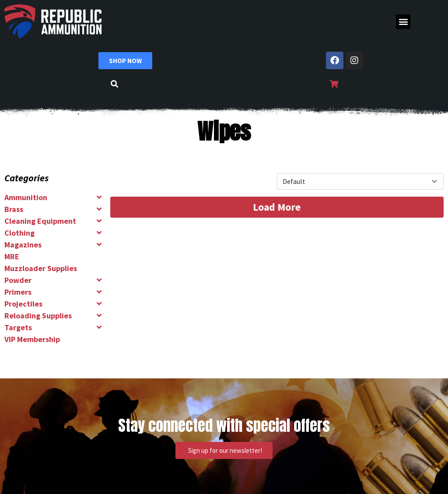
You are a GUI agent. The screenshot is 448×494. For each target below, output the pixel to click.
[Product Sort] (360, 181)
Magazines (23, 245)
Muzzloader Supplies (41, 268)
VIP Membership (32, 339)
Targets (18, 327)
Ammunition (26, 197)
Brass (14, 209)
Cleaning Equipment (40, 221)
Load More (277, 207)
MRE (12, 256)
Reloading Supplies (38, 316)
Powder (18, 280)
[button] (403, 22)
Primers (18, 292)
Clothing (19, 233)
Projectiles (23, 304)
